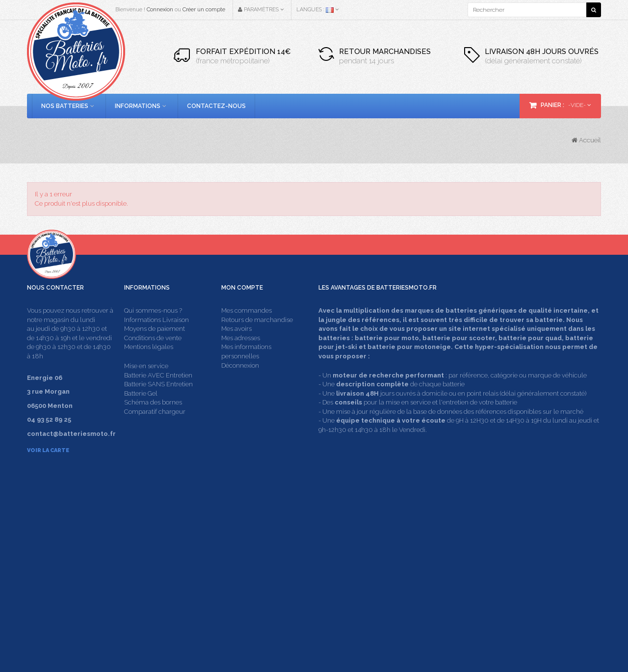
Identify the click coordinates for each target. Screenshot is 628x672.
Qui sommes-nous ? (153, 329)
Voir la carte (48, 469)
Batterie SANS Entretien (158, 403)
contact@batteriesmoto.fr (471, 566)
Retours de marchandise (257, 338)
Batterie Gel (141, 412)
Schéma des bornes (153, 421)
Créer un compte (204, 10)
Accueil (586, 140)
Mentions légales (149, 365)
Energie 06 (492, 634)
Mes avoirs (236, 347)
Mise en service (146, 385)
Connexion (160, 10)
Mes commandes (247, 329)
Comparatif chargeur (155, 430)
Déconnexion (240, 384)
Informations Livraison (157, 338)
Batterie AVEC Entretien (158, 393)
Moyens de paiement (155, 347)
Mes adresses (241, 356)
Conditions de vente (153, 356)
